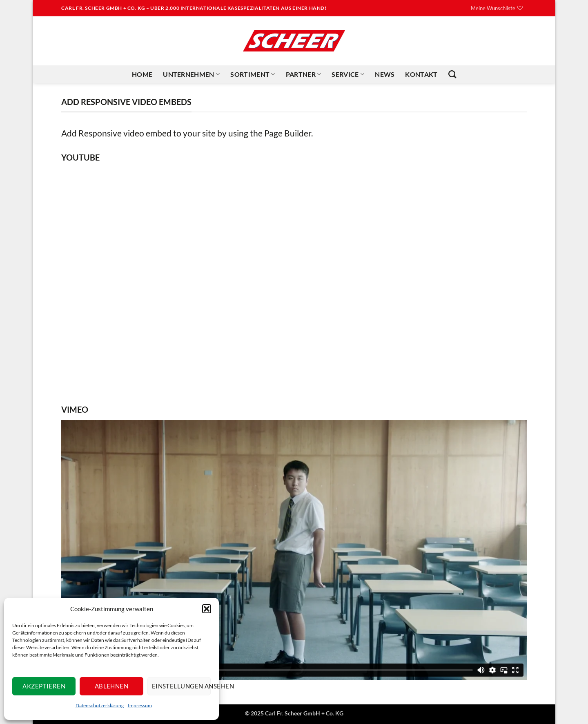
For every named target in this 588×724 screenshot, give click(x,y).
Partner (304, 74)
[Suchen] (452, 74)
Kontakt (421, 74)
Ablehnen (112, 686)
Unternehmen (191, 74)
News (385, 74)
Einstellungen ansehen (181, 686)
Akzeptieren (44, 686)
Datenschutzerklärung (100, 705)
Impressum (140, 705)
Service (348, 74)
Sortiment (253, 74)
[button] (207, 609)
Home (142, 74)
